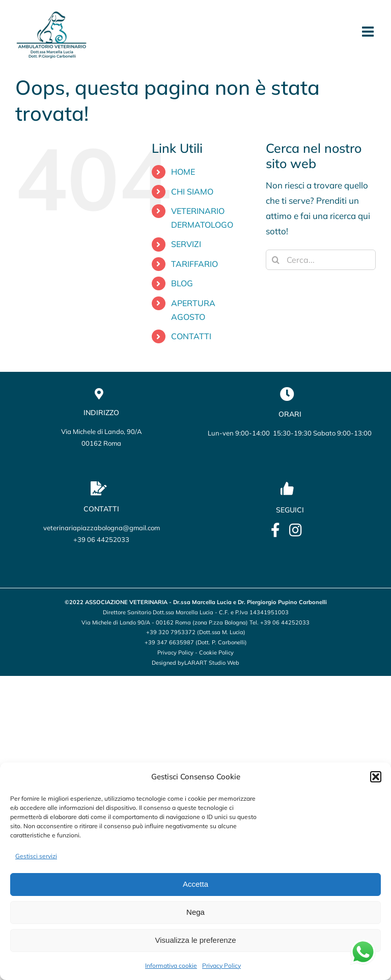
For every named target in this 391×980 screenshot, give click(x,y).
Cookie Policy (216, 652)
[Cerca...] (321, 260)
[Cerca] (276, 260)
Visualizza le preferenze (196, 940)
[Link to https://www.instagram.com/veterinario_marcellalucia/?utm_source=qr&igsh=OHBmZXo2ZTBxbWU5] (296, 530)
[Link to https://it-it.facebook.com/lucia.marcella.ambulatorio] (275, 530)
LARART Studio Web (212, 663)
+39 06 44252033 (101, 539)
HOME (183, 172)
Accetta (195, 884)
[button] (376, 777)
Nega (195, 912)
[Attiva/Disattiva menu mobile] (369, 31)
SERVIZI (186, 244)
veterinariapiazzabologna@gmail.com (102, 528)
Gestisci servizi (36, 856)
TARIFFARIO (194, 264)
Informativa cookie (171, 965)
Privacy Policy (221, 965)
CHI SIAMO (192, 192)
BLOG (182, 283)
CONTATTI (191, 336)
